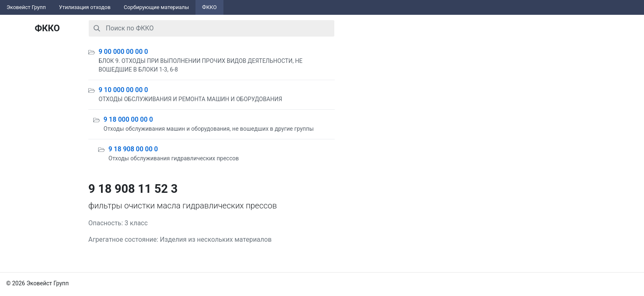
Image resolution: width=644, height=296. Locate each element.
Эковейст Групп (26, 7)
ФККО (209, 7)
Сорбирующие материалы (156, 7)
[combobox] (212, 28)
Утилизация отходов (85, 7)
